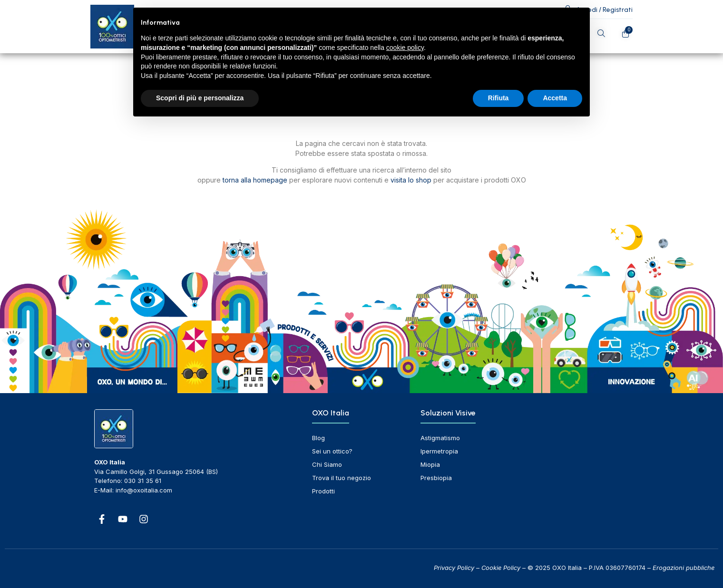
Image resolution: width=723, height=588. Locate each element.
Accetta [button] (555, 98)
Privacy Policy (454, 568)
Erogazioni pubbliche (684, 568)
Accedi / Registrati (604, 10)
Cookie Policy (501, 568)
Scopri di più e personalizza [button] (200, 98)
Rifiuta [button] (498, 98)
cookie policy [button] (405, 48)
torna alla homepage (255, 180)
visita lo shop (411, 180)
